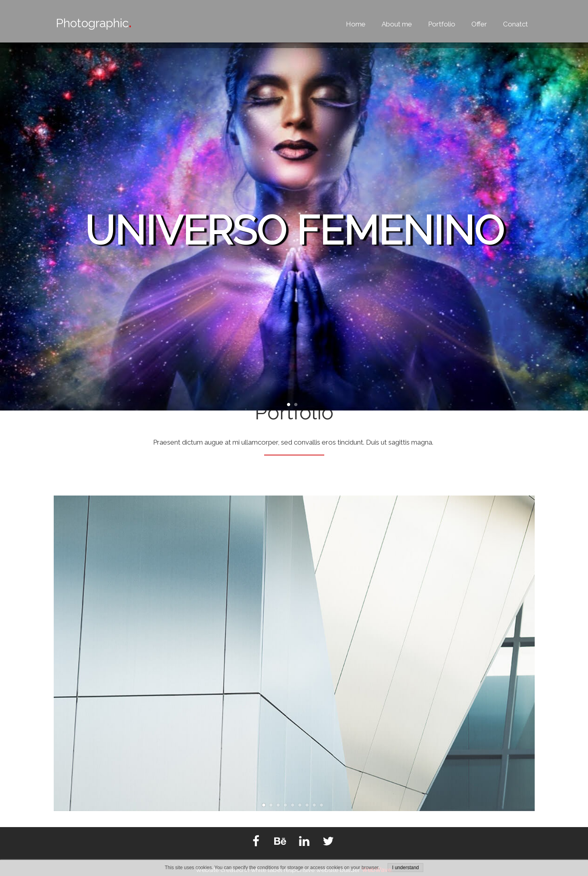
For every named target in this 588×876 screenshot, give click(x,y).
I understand (405, 868)
